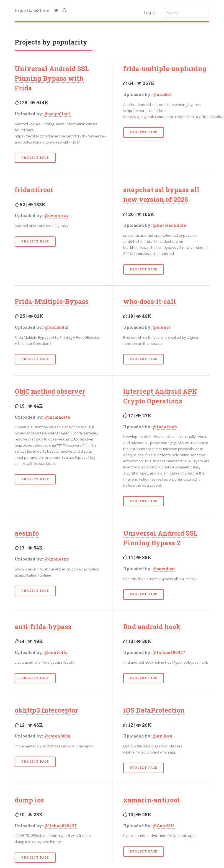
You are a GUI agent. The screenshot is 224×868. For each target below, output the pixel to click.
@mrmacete (57, 417)
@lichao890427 (169, 652)
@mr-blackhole (169, 225)
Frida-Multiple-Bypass (52, 301)
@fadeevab (165, 427)
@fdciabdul (56, 327)
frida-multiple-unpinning (165, 69)
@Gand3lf (164, 826)
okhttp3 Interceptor (46, 710)
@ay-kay (163, 736)
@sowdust (164, 569)
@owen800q (57, 736)
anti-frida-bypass (43, 627)
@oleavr (162, 327)
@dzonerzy (57, 216)
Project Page (35, 158)
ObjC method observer (50, 391)
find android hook (152, 627)
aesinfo (27, 533)
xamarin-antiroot (151, 800)
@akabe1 (162, 94)
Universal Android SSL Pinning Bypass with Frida (52, 78)
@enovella (56, 652)
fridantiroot (34, 190)
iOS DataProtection (154, 710)
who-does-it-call (150, 301)
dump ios (29, 800)
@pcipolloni (57, 114)
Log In (150, 12)
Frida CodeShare (32, 10)
